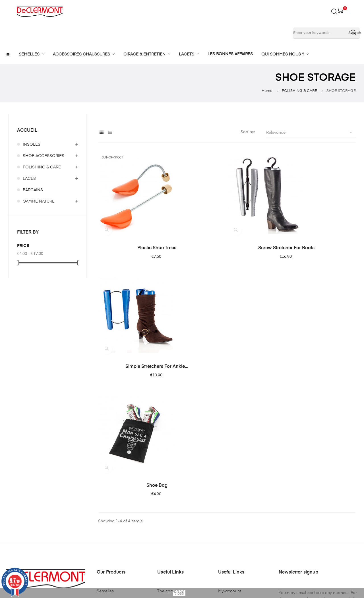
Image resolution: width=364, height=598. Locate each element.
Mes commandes (235, 483)
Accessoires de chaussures (111, 496)
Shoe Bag (137, 367)
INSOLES (32, 145)
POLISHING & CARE (42, 167)
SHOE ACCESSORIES (44, 156)
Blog (162, 529)
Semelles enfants (113, 483)
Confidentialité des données (175, 506)
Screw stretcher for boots (227, 248)
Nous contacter (172, 519)
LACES (29, 179)
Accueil (27, 131)
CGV (162, 493)
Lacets (103, 519)
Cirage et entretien (114, 509)
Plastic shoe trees (137, 248)
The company (170, 473)
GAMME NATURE (39, 201)
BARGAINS (33, 190)
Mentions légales (173, 483)
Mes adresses (231, 493)
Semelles (105, 473)
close (179, 593)
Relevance (311, 132)
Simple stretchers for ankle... (317, 248)
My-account (229, 473)
